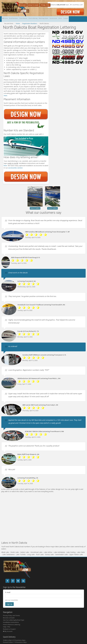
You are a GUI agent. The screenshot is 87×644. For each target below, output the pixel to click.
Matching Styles (51, 19)
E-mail (8, 592)
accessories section (15, 168)
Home (6, 19)
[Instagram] (13, 581)
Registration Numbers (30, 23)
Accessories (63, 19)
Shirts (72, 19)
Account (22, 5)
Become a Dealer (9, 618)
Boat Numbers (16, 19)
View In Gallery (35, 208)
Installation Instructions (11, 622)
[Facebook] (7, 581)
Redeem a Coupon (9, 629)
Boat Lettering (39, 19)
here (5, 166)
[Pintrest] (18, 581)
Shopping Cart (78, 5)
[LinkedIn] (23, 581)
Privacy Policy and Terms (11, 615)
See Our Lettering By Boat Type (14, 620)
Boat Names (28, 19)
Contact (79, 19)
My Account (8, 631)
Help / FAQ (45, 5)
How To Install (33, 5)
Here (5, 96)
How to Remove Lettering (12, 624)
